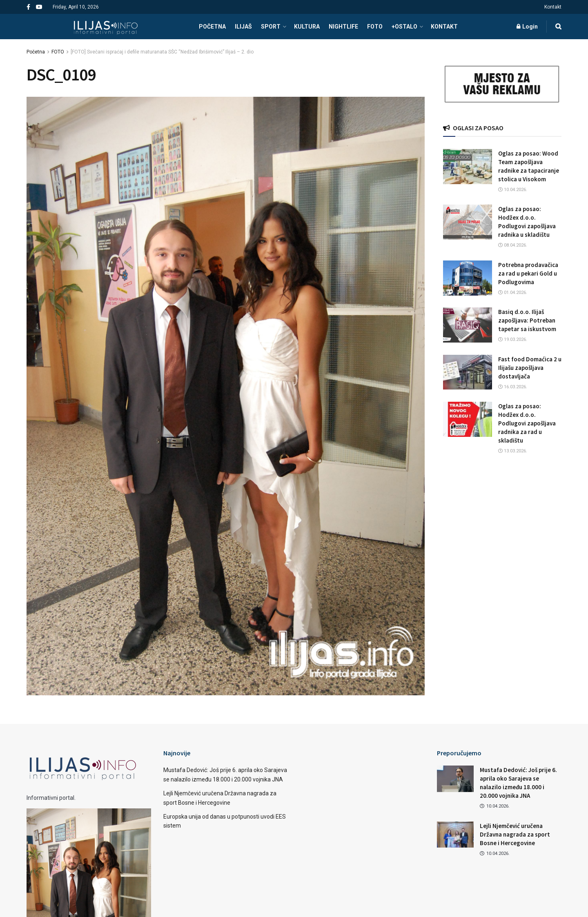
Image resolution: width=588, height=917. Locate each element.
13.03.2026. (513, 451)
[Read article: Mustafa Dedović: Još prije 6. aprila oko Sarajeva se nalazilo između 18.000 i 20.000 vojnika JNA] (455, 779)
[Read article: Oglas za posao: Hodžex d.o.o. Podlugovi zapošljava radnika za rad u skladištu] (468, 419)
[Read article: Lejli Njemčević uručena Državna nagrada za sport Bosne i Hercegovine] (455, 835)
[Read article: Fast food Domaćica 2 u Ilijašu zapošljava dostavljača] (468, 372)
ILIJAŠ (243, 27)
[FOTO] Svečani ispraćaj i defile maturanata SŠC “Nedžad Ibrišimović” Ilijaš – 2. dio (162, 52)
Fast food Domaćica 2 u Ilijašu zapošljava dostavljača (530, 368)
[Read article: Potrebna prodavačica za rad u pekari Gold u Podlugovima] (468, 278)
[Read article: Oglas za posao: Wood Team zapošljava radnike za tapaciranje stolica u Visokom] (468, 167)
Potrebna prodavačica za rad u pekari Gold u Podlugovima (528, 273)
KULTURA (307, 27)
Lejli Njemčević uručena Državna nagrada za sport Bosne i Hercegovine (515, 834)
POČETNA (212, 27)
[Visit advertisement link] (502, 84)
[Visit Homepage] (106, 27)
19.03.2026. (513, 339)
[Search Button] (558, 27)
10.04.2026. (513, 190)
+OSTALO (404, 27)
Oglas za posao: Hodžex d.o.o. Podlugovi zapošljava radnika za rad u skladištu (527, 423)
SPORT (271, 27)
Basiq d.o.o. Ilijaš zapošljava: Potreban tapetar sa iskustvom (527, 320)
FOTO (375, 27)
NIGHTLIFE (343, 27)
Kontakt (553, 7)
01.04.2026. (513, 293)
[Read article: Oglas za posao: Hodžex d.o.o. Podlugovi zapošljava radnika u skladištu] (468, 222)
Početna (36, 52)
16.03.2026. (513, 387)
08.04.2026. (513, 245)
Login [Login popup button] (527, 27)
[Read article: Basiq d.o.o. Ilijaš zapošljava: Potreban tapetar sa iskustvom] (468, 325)
